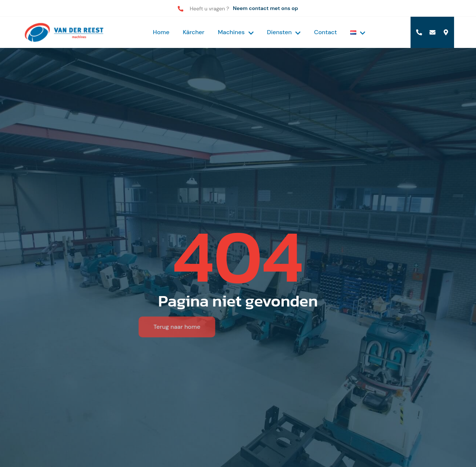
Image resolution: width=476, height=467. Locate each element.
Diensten (284, 32)
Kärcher (194, 32)
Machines (236, 32)
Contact (325, 32)
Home (161, 32)
